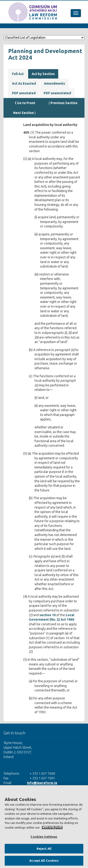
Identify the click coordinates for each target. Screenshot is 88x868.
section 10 (48, 615)
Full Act (18, 74)
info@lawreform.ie (42, 783)
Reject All (44, 849)
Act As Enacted (24, 83)
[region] (44, 827)
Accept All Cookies (44, 860)
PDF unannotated (57, 93)
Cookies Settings (44, 837)
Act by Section (43, 74)
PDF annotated (24, 93)
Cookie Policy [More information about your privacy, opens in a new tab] (52, 827)
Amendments (54, 83)
